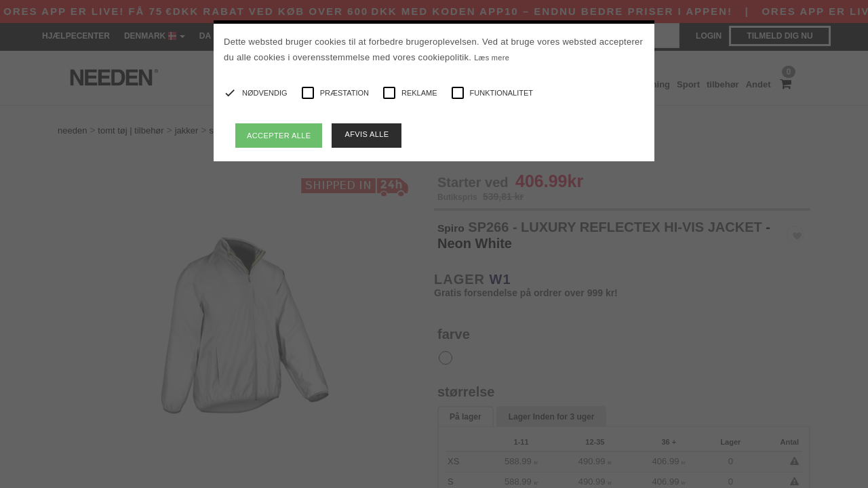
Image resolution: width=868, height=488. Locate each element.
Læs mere (492, 58)
